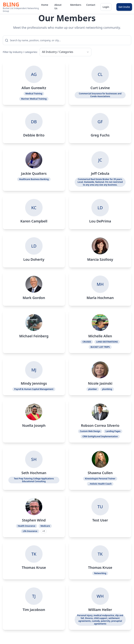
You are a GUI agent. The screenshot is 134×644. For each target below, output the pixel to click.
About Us (58, 7)
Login (106, 7)
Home (45, 5)
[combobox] (62, 52)
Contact (90, 5)
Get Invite (124, 7)
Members (75, 5)
